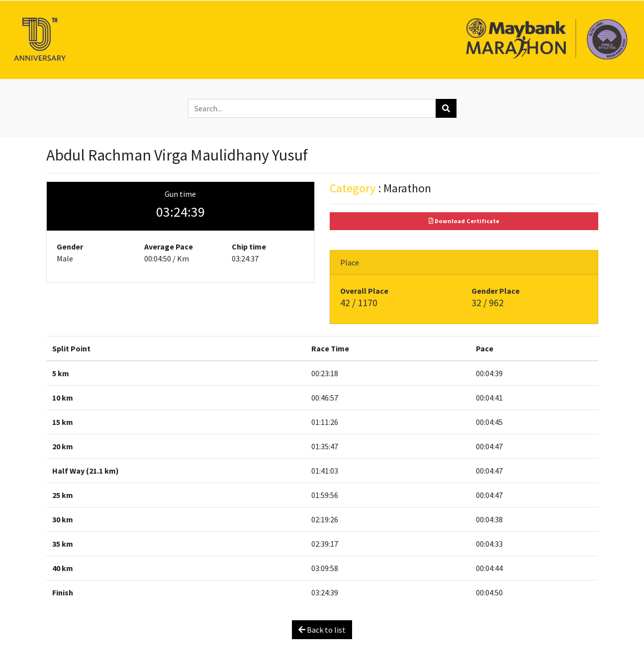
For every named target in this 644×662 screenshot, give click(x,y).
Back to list (322, 630)
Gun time (180, 194)
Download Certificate (464, 221)
